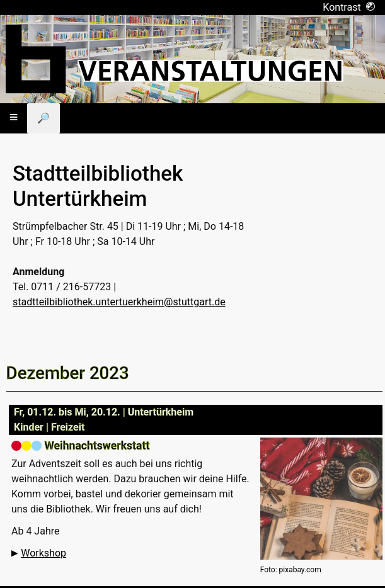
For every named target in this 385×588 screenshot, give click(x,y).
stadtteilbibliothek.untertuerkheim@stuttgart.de (119, 302)
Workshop (43, 553)
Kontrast (349, 7)
